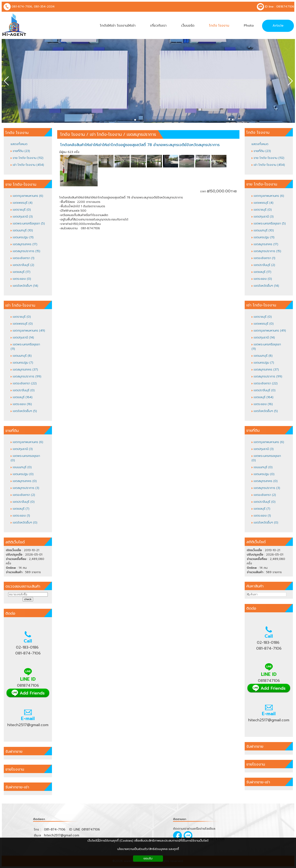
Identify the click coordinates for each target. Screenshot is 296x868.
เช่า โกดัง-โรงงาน (106, 134)
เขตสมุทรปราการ (141, 134)
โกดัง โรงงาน (73, 134)
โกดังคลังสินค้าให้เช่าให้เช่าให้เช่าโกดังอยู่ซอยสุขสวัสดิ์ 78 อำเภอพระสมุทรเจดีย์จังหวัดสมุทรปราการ (140, 145)
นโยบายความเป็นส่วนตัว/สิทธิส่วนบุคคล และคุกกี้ (148, 849)
